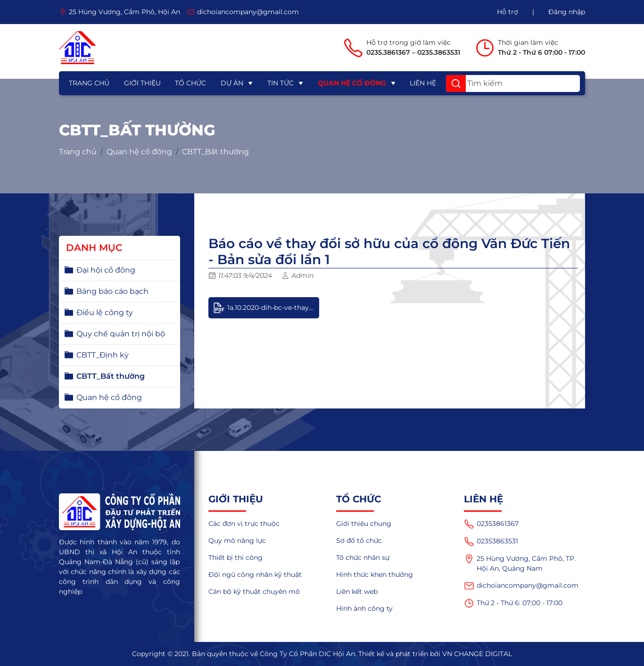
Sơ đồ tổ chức (359, 541)
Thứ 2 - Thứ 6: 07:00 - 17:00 (513, 603)
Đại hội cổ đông (106, 270)
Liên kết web (357, 591)
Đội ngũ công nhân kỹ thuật (255, 574)
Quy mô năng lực (237, 541)
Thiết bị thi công (235, 558)
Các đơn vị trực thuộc (244, 524)
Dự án (232, 83)
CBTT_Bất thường (215, 152)
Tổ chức (190, 83)
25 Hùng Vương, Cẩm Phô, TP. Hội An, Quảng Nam (520, 563)
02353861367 (491, 524)
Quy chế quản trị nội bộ (121, 334)
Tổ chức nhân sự (363, 558)
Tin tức (281, 83)
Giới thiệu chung (364, 524)
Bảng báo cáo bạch (112, 291)
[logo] (78, 48)
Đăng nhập (567, 12)
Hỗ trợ (508, 12)
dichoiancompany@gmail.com (521, 586)
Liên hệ (423, 83)
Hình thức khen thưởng (375, 574)
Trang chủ (89, 83)
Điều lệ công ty (105, 312)
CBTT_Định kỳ (103, 355)
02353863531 (491, 541)
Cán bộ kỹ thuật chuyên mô (254, 591)
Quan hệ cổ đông (352, 83)
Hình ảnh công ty (364, 608)
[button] (456, 83)
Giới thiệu (142, 83)
